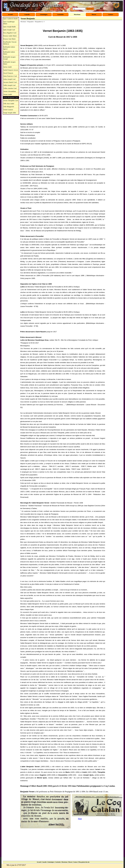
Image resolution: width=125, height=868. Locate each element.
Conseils (44, 862)
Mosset (70, 862)
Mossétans (64, 862)
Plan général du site (84, 862)
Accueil (39, 862)
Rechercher (90, 9)
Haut (80, 819)
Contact (75, 862)
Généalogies (51, 862)
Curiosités (58, 862)
